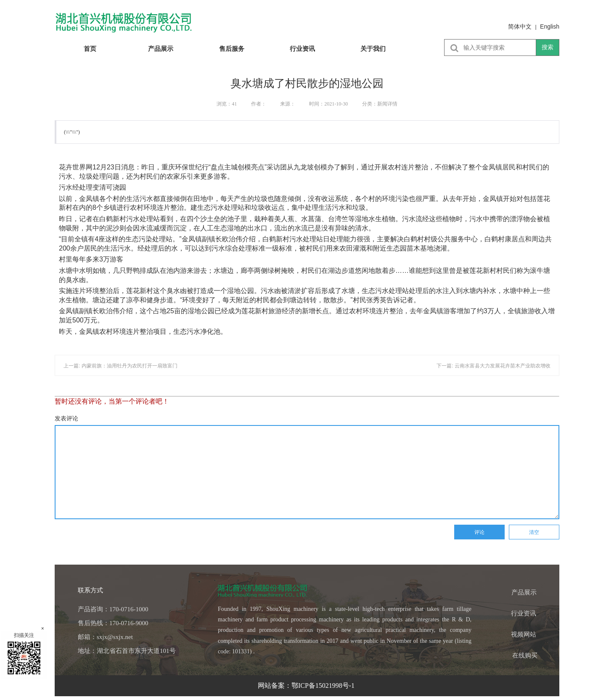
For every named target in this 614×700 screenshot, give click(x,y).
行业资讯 (302, 49)
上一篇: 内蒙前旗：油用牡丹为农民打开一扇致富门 (120, 366)
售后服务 (232, 49)
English (550, 26)
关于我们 (373, 49)
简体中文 (520, 26)
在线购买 (525, 655)
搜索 (548, 47)
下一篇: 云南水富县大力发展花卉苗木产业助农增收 (494, 366)
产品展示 (161, 49)
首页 (90, 49)
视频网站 (524, 634)
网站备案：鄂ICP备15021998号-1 (307, 685)
